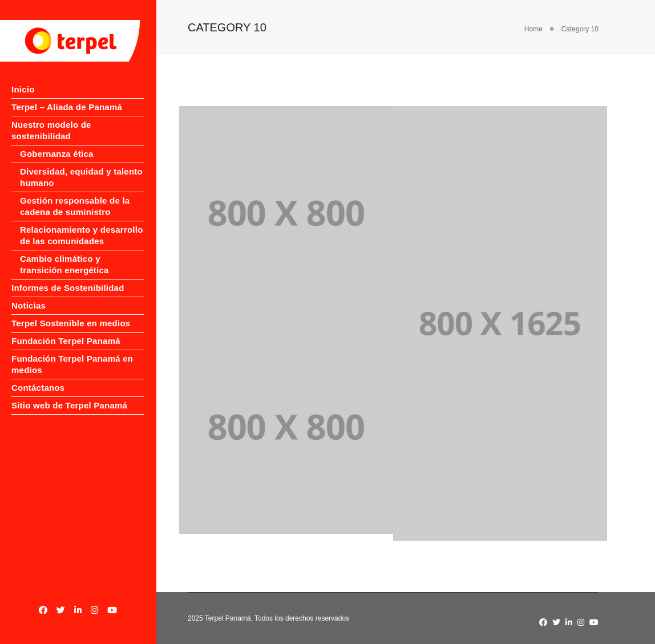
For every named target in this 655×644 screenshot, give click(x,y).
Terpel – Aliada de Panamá (49, 113)
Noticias (29, 351)
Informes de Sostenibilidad (42, 328)
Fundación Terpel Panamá (48, 404)
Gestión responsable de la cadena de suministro (64, 223)
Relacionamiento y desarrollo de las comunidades (59, 264)
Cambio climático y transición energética (64, 299)
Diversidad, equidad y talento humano (66, 189)
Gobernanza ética (57, 165)
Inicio (23, 89)
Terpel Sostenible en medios (54, 374)
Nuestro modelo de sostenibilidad (51, 142)
